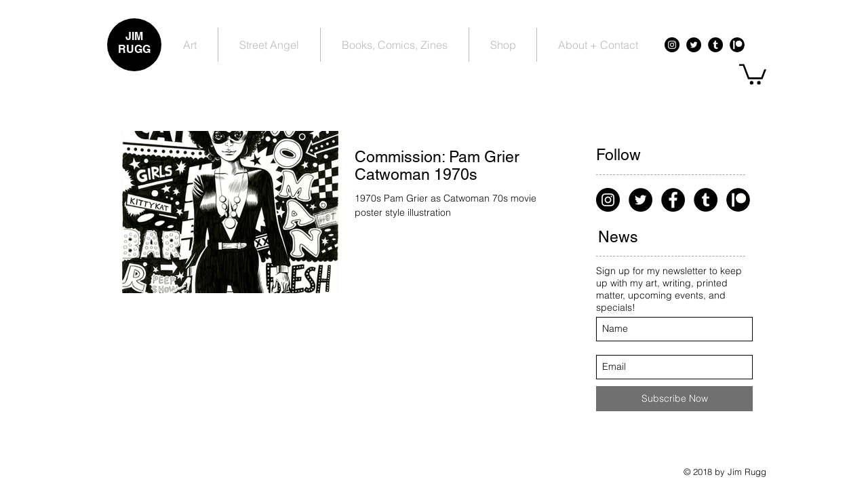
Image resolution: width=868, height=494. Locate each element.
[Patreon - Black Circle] (737, 45)
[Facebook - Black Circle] (673, 200)
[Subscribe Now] (674, 399)
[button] (753, 73)
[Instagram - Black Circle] (672, 45)
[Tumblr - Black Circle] (715, 45)
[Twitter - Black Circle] (694, 45)
